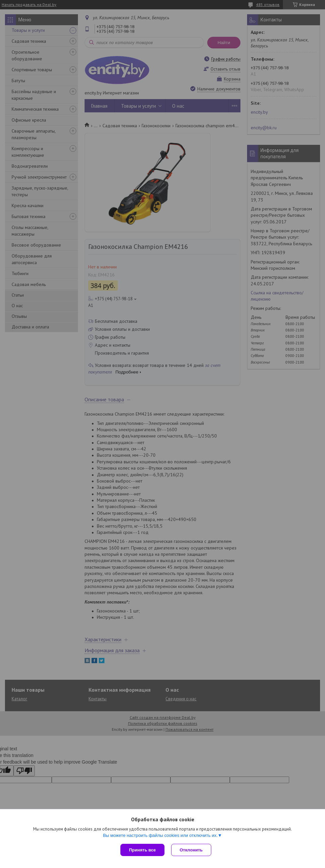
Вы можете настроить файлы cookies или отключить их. (160, 835)
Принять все (142, 850)
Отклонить (191, 850)
